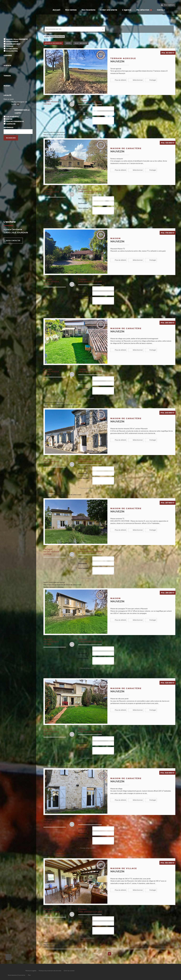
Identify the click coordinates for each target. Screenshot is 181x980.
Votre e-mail (82, 109)
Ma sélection (144, 10)
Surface (7, 66)
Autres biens (12, 49)
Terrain (10, 46)
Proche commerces (15, 121)
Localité (7, 95)
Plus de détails (120, 80)
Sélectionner (138, 80)
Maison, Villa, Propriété (17, 39)
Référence (9, 128)
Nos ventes (71, 10)
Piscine (9, 119)
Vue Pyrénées (12, 117)
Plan (29, 975)
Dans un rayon (9, 99)
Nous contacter (13, 241)
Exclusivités (12, 51)
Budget (7, 86)
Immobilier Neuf (13, 44)
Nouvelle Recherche (53, 43)
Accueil (56, 10)
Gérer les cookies (69, 971)
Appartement (12, 42)
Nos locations (88, 10)
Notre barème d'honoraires (17, 975)
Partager (153, 80)
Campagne (11, 124)
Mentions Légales (31, 971)
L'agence (127, 10)
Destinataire (83, 113)
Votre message (83, 118)
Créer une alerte (109, 10)
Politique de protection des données (50, 971)
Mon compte (169, 5)
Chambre (8, 55)
